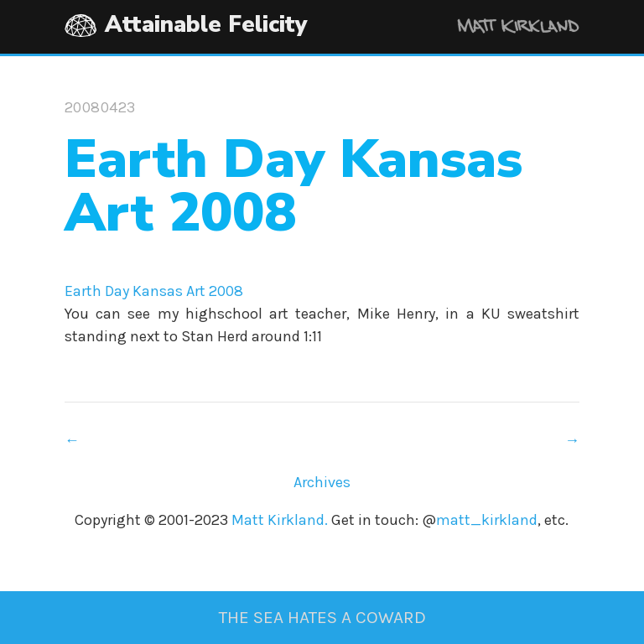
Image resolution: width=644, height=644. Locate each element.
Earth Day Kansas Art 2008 (154, 291)
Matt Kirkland (496, 29)
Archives (322, 482)
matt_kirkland (487, 520)
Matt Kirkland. (280, 520)
